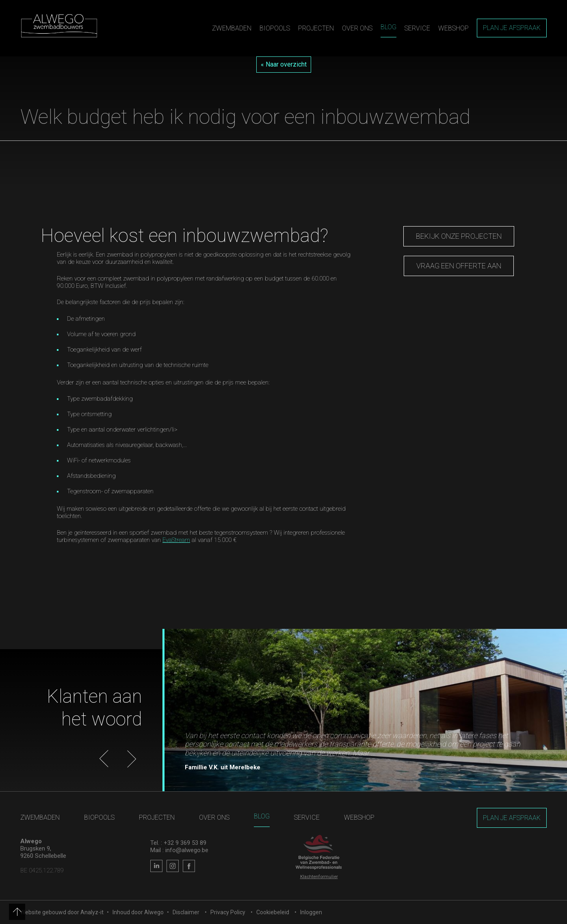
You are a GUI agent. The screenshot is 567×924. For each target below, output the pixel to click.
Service (417, 28)
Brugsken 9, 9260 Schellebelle (43, 852)
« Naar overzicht (284, 64)
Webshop (453, 28)
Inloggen (311, 912)
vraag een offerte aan (459, 266)
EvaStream (176, 540)
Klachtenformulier (319, 877)
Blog (388, 27)
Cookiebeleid (273, 912)
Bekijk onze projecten (459, 236)
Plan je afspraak (512, 28)
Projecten (316, 28)
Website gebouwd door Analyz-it (63, 912)
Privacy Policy (228, 912)
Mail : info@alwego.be (179, 850)
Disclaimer (186, 912)
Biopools (275, 28)
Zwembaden (232, 28)
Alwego (154, 912)
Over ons (357, 28)
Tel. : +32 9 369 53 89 (178, 843)
